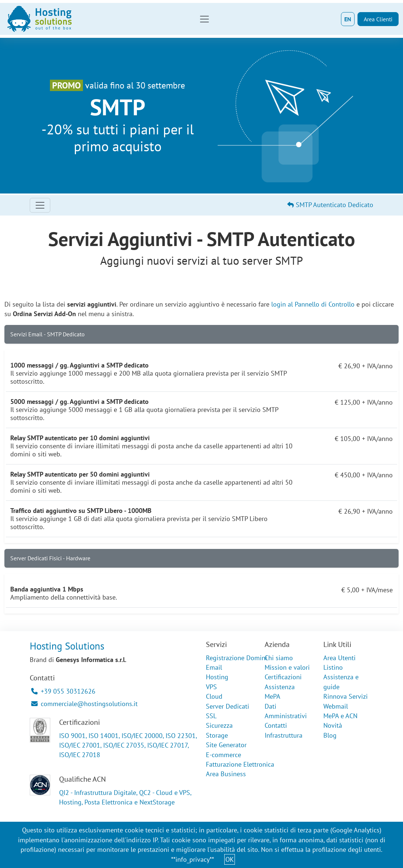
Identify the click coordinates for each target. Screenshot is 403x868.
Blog (330, 735)
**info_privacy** (193, 859)
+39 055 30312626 (63, 691)
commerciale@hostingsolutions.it (84, 704)
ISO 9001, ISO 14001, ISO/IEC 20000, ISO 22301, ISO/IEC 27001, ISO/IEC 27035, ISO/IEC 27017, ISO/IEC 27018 (128, 745)
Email (214, 667)
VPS (211, 687)
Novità (333, 725)
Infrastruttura (284, 735)
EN (348, 19)
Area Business (226, 774)
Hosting (217, 677)
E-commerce (224, 755)
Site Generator (226, 745)
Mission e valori (287, 667)
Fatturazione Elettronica (240, 764)
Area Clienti (378, 19)
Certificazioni (283, 677)
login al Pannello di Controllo (313, 304)
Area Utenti (340, 658)
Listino (333, 667)
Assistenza (280, 687)
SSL (211, 716)
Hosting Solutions (67, 646)
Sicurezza (219, 725)
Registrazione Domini (237, 658)
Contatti (276, 725)
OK (230, 859)
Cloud (214, 696)
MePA (273, 696)
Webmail (336, 706)
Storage (217, 735)
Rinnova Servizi (346, 696)
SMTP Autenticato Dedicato (330, 205)
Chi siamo (279, 658)
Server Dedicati (228, 706)
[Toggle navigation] (204, 19)
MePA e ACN (340, 716)
